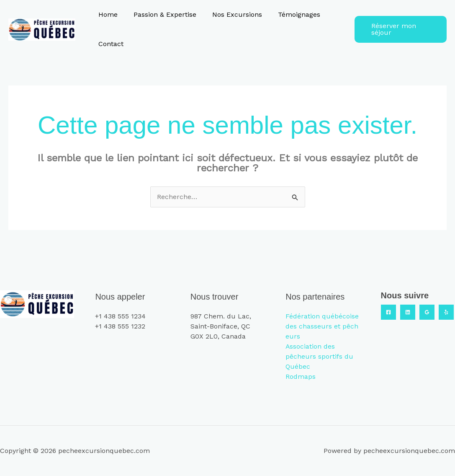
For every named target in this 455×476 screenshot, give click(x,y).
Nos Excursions (231, 14)
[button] (399, 29)
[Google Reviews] (427, 312)
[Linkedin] (408, 312)
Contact (110, 44)
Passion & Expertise (161, 14)
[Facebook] (388, 312)
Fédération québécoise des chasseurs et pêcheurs (322, 326)
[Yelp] (446, 312)
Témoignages (290, 14)
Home (107, 14)
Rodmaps (301, 376)
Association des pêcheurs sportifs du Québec (319, 356)
